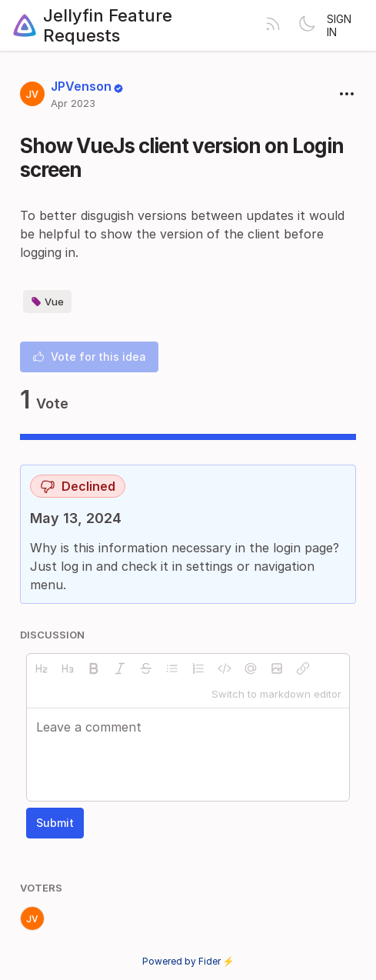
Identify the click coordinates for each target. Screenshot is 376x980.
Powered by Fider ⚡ (188, 961)
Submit (55, 823)
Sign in (339, 25)
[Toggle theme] (307, 25)
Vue (47, 302)
